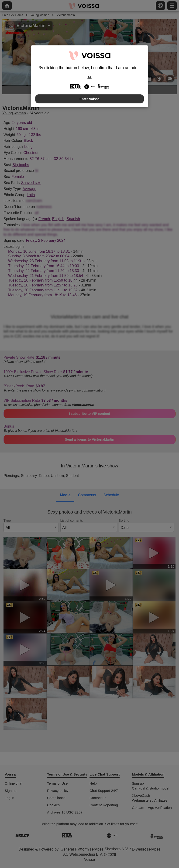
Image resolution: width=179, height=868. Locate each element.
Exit (89, 77)
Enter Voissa (89, 99)
